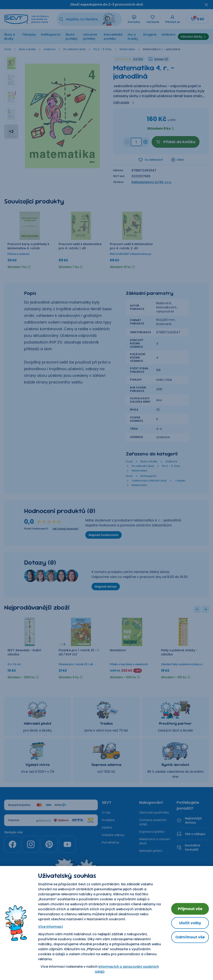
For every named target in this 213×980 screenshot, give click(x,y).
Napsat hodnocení (103, 535)
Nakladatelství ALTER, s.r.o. (152, 182)
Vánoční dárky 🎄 (193, 37)
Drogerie (150, 35)
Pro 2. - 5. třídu (103, 49)
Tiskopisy (29, 35)
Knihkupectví (51, 35)
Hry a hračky (133, 37)
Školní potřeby (72, 37)
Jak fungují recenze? (66, 529)
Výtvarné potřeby (90, 37)
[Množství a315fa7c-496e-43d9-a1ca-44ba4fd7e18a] (136, 142)
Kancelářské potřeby (113, 37)
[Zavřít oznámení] (206, 5)
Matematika (127, 49)
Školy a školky (10, 37)
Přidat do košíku (176, 142)
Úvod (7, 49)
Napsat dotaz (106, 587)
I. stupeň (180, 481)
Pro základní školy (74, 49)
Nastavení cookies (106, 912)
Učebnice (168, 35)
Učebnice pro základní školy (149, 481)
